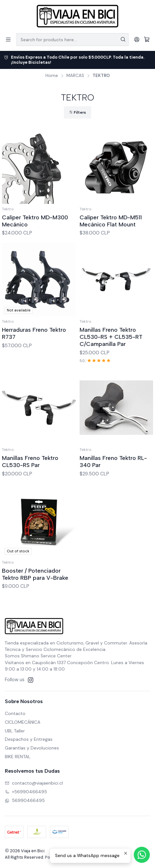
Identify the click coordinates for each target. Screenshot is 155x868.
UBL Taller (15, 731)
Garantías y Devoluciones (32, 748)
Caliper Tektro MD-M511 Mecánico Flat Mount (111, 221)
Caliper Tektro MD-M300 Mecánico (35, 221)
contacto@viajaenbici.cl (34, 783)
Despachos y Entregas (29, 739)
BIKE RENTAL (18, 757)
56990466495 (25, 800)
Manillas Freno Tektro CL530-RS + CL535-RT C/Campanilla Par (111, 364)
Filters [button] (77, 112)
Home (52, 76)
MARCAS (75, 76)
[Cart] (147, 39)
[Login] (137, 39)
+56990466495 (26, 792)
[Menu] (8, 39)
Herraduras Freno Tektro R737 (34, 352)
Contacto (15, 713)
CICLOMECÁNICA (23, 722)
